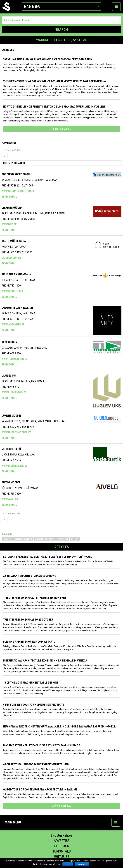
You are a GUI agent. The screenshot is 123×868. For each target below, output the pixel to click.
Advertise (62, 841)
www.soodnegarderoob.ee (19, 191)
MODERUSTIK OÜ (11, 449)
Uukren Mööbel (12, 416)
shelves (75, 539)
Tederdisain (9, 342)
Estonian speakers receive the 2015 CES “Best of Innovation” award (48, 557)
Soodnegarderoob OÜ (16, 174)
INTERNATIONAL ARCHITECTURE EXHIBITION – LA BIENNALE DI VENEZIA (45, 660)
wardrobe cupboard (45, 539)
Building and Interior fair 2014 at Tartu (29, 642)
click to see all (61, 806)
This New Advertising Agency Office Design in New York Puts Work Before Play (55, 81)
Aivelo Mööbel (11, 482)
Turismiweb (62, 851)
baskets (7, 539)
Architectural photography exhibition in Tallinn (36, 764)
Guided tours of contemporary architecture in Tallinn (40, 789)
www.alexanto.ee (13, 324)
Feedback (62, 846)
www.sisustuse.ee (13, 291)
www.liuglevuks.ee (14, 392)
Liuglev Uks (9, 376)
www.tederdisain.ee (14, 359)
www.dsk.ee (9, 224)
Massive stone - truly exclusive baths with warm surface (41, 745)
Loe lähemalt (82, 864)
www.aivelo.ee (11, 499)
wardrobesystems (23, 539)
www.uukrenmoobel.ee (16, 432)
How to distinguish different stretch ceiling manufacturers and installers (54, 107)
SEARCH (62, 30)
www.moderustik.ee (14, 466)
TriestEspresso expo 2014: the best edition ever (34, 598)
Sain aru (68, 864)
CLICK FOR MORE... (62, 129)
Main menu (61, 6)
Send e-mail (9, 197)
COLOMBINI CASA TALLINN (17, 308)
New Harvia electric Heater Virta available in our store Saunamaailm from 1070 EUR (59, 726)
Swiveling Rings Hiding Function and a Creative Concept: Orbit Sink (48, 59)
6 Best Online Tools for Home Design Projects (34, 705)
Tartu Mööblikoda (14, 241)
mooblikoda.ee (11, 258)
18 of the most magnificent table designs (31, 683)
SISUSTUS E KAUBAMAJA (16, 274)
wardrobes (63, 539)
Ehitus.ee (62, 857)
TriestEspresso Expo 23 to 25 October (28, 620)
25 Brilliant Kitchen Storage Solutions (30, 576)
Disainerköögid (12, 208)
